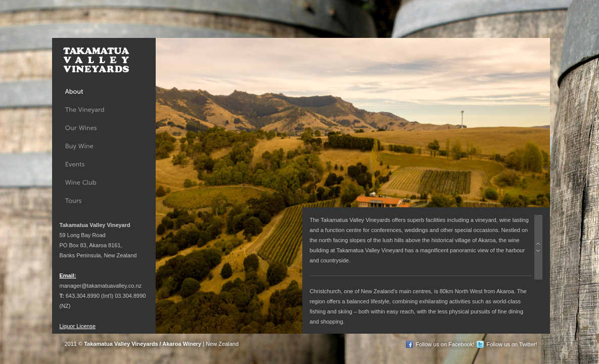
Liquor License (78, 326)
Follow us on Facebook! (445, 344)
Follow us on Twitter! (512, 344)
